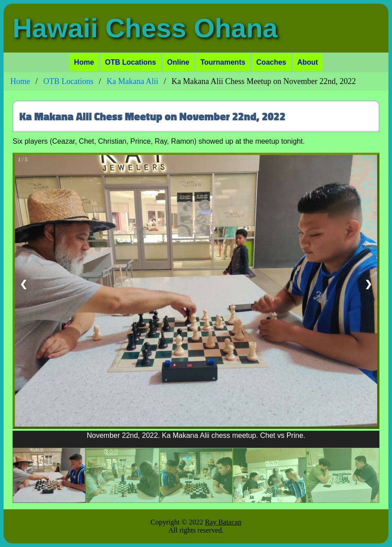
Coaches (271, 62)
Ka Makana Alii (133, 81)
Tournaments (223, 62)
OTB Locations (131, 62)
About (308, 62)
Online (178, 62)
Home (84, 62)
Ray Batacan (223, 522)
